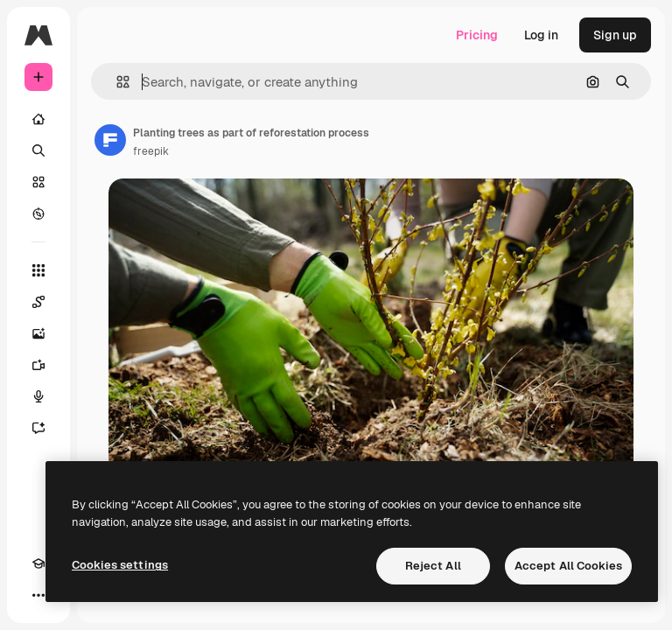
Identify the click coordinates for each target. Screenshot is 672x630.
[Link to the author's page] (110, 140)
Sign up (615, 35)
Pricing (477, 35)
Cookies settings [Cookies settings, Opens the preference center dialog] (120, 565)
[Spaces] (38, 302)
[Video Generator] (38, 365)
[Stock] (38, 182)
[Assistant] (38, 428)
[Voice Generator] (38, 396)
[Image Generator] (38, 333)
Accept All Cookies (568, 566)
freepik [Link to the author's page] (151, 151)
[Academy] (38, 563)
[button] (116, 82)
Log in (541, 35)
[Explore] (38, 213)
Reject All (433, 566)
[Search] (38, 150)
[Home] (38, 119)
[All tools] (38, 270)
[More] (38, 595)
